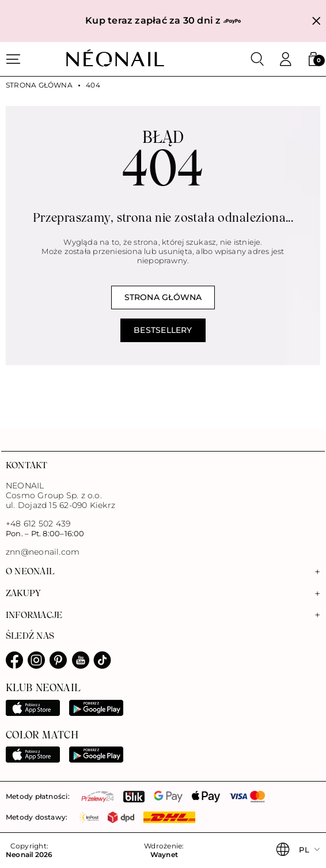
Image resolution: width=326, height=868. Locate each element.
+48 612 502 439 (38, 524)
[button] (313, 59)
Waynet (164, 855)
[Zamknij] (316, 21)
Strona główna (39, 85)
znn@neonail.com (43, 552)
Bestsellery (163, 330)
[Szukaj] (257, 59)
